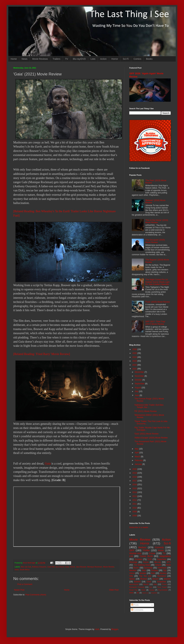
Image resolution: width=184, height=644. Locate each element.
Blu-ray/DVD (79, 59)
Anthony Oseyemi (39, 567)
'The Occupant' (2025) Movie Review (155, 241)
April (137, 453)
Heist (143, 590)
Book (169, 565)
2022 (135, 365)
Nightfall (154, 593)
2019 (135, 473)
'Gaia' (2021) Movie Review (146, 434)
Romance (162, 576)
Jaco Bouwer (81, 567)
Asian (161, 550)
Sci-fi (167, 543)
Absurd (155, 579)
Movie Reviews (40, 59)
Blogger (115, 629)
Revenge (133, 562)
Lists (93, 59)
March (138, 457)
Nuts (153, 573)
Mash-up (145, 593)
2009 (135, 512)
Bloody (146, 584)
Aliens (132, 573)
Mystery (163, 573)
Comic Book (146, 556)
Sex (151, 587)
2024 (135, 357)
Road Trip (133, 590)
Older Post (114, 590)
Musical (144, 579)
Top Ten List (145, 576)
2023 (135, 361)
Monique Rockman (95, 567)
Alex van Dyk (26, 567)
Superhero (162, 559)
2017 (135, 481)
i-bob (97, 629)
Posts (135, 605)
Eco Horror (60, 567)
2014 (135, 492)
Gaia (48, 464)
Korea (146, 562)
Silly (131, 576)
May (137, 449)
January (139, 464)
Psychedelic (163, 590)
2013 (135, 496)
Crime (152, 553)
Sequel (158, 565)
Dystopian (148, 568)
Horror (115, 59)
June (137, 395)
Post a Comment (25, 584)
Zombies (138, 559)
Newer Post (19, 590)
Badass (142, 547)
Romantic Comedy (137, 587)
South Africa (25, 570)
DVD (150, 559)
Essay (152, 590)
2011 (135, 504)
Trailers (57, 59)
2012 (135, 500)
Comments (137, 610)
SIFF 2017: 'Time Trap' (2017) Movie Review (155, 323)
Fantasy (155, 570)
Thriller (146, 550)
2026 (135, 349)
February (139, 460)
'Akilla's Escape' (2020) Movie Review (151, 438)
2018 (135, 477)
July (137, 391)
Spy (165, 570)
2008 (135, 516)
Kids (155, 584)
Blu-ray (158, 562)
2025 (135, 353)
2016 (135, 485)
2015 (135, 489)
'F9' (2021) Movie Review (145, 411)
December (140, 372)
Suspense (162, 582)
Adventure (162, 568)
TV (67, 59)
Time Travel (162, 587)
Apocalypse (134, 584)
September (140, 384)
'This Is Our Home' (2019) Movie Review (157, 221)
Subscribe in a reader (139, 527)
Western (133, 570)
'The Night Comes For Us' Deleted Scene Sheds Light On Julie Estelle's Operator (157, 282)
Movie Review (109, 567)
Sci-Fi (126, 59)
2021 (135, 369)
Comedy (159, 547)
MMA (131, 593)
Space (132, 579)
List (131, 556)
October (139, 380)
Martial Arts (135, 553)
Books (149, 59)
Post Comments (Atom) (36, 595)
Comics (138, 59)
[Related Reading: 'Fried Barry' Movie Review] (42, 354)
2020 (135, 469)
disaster (167, 579)
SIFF (132, 550)
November (140, 376)
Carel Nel (51, 567)
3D (138, 593)
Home (14, 59)
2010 (135, 508)
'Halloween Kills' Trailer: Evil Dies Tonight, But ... (149, 406)
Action (103, 59)
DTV (169, 562)
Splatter (143, 573)
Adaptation (165, 556)
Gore (149, 582)
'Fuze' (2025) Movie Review (158, 302)
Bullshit (137, 582)
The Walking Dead (142, 565)
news (17, 570)
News (24, 59)
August (138, 388)
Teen (144, 570)
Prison (164, 584)
